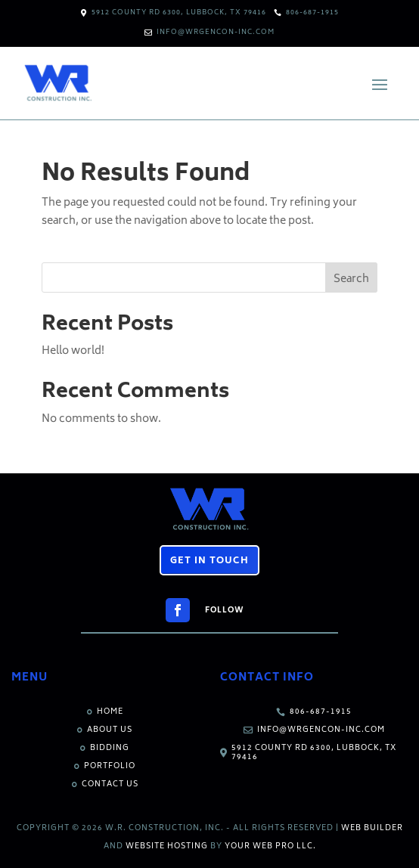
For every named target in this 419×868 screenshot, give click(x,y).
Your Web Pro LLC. (270, 847)
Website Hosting (167, 847)
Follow (225, 611)
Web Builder (372, 829)
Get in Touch (209, 561)
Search (351, 279)
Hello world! (73, 351)
